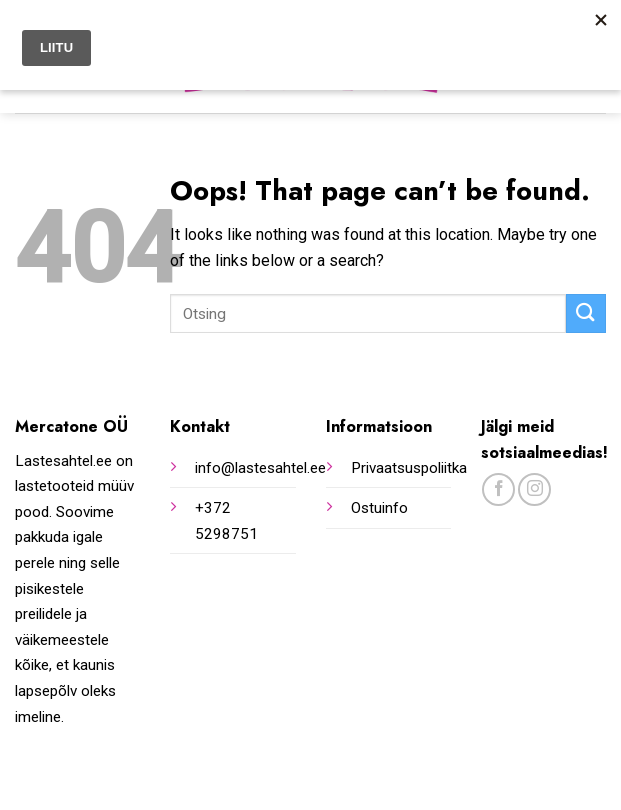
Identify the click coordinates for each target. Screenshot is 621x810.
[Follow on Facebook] (498, 489)
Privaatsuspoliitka (409, 468)
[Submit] (586, 313)
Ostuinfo (379, 508)
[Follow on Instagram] (534, 489)
